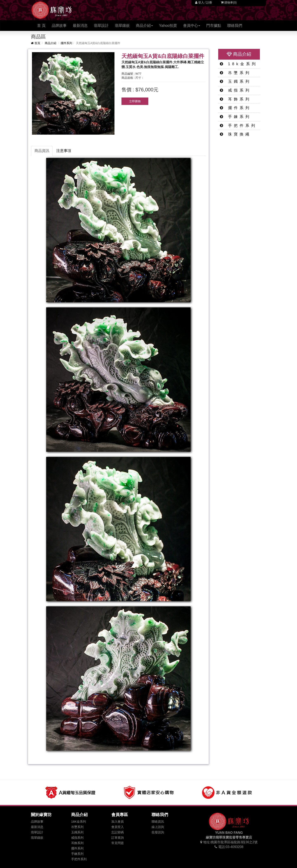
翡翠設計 (101, 26)
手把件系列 (238, 126)
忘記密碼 (118, 832)
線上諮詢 (158, 827)
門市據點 (214, 26)
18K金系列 (79, 822)
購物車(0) (229, 2)
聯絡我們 (235, 26)
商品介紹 (51, 43)
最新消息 (80, 26)
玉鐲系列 (236, 81)
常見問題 (118, 843)
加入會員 (118, 822)
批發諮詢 (158, 832)
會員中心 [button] (192, 26)
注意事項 (64, 151)
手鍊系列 (236, 117)
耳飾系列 (236, 99)
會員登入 (118, 827)
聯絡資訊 (158, 822)
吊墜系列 (236, 73)
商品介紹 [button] (144, 26)
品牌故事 (59, 26)
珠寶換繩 (236, 134)
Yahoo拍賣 (168, 26)
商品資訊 (42, 151)
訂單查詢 (118, 838)
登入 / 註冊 (204, 2)
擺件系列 (66, 43)
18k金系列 (239, 64)
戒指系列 (236, 90)
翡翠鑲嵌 (122, 26)
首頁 (36, 43)
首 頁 (43, 25)
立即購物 (135, 101)
